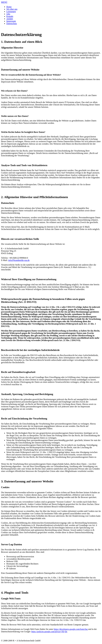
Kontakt (10, 16)
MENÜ (4, 2)
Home (9, 7)
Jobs (8, 14)
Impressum (11, 21)
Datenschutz (12, 24)
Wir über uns (12, 9)
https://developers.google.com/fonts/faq (71, 629)
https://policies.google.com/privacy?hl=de (49, 632)
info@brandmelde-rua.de (19, 260)
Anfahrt (10, 19)
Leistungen (11, 12)
